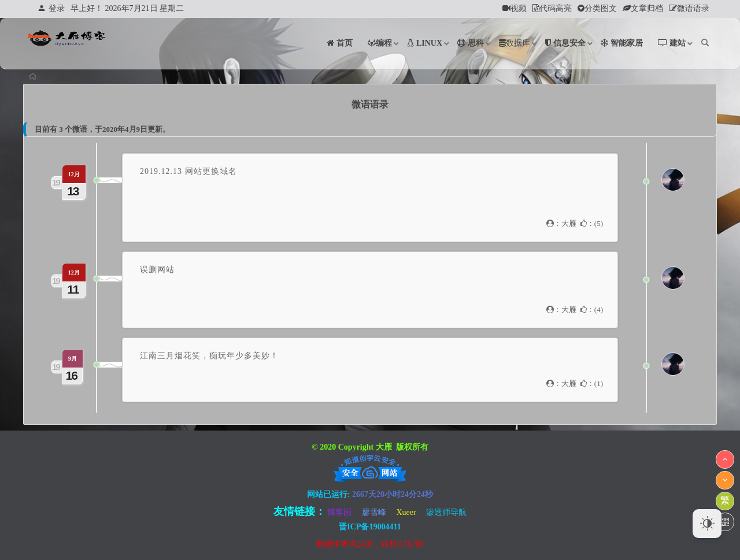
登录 (51, 8)
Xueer (406, 512)
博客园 (339, 512)
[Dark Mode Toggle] (707, 524)
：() (592, 223)
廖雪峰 (374, 512)
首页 (42, 77)
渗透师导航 (446, 512)
